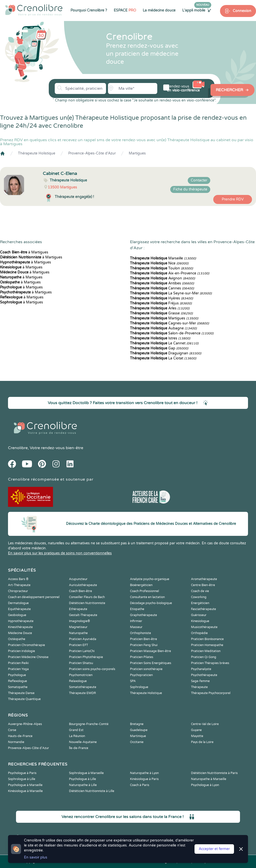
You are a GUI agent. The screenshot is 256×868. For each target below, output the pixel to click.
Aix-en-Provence (170, 273)
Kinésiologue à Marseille (25, 791)
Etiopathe (137, 609)
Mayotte (197, 736)
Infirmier (136, 621)
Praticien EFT (78, 645)
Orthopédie (199, 633)
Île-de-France (79, 748)
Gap (159, 348)
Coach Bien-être (80, 591)
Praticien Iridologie (21, 651)
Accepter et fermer (214, 849)
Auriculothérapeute (83, 585)
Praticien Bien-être (143, 639)
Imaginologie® (79, 621)
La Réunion (77, 736)
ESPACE (125, 10)
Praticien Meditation (206, 651)
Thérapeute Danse (21, 693)
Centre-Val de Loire (205, 724)
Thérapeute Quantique (24, 699)
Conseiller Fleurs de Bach (87, 597)
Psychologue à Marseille (25, 785)
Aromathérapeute (204, 579)
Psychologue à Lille (82, 779)
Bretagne (137, 724)
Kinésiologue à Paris (144, 779)
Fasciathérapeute (203, 609)
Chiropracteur (18, 591)
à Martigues (24, 252)
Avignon (162, 278)
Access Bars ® (18, 579)
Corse (12, 730)
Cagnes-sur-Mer (169, 323)
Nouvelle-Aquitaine (83, 742)
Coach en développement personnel (34, 597)
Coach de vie (200, 591)
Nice (159, 263)
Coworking (199, 597)
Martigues (137, 153)
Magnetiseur (78, 627)
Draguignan (166, 353)
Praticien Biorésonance (207, 639)
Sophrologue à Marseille (86, 773)
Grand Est (76, 730)
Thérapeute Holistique (37, 153)
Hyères (161, 298)
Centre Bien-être (203, 585)
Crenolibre (18, 448)
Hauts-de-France (20, 736)
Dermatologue (18, 603)
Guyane (196, 730)
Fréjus (161, 303)
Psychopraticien (141, 675)
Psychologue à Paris (22, 773)
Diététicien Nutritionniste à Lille (92, 791)
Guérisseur (199, 615)
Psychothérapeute (204, 675)
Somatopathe (18, 687)
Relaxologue (78, 681)
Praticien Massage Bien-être (150, 651)
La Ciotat (163, 358)
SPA (133, 681)
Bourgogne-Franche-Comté (89, 724)
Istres (160, 338)
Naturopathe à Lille (83, 785)
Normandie (16, 742)
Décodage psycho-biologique (151, 603)
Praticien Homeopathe (207, 645)
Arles (160, 308)
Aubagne (163, 328)
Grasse (161, 313)
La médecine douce (159, 10)
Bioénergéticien (141, 585)
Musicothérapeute (204, 627)
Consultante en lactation (147, 597)
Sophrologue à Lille (22, 779)
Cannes (162, 288)
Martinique (138, 736)
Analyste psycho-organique (150, 579)
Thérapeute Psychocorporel (211, 693)
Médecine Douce (20, 633)
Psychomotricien (81, 675)
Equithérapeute (19, 609)
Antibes (162, 283)
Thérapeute (199, 687)
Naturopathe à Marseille (209, 779)
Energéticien (200, 603)
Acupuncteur (78, 579)
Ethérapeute (78, 609)
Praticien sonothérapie (146, 669)
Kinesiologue (200, 621)
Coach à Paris (140, 785)
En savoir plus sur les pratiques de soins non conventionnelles (60, 553)
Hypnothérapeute (21, 621)
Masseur (136, 627)
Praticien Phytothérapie (86, 657)
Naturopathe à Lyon (144, 773)
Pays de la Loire (202, 742)
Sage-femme (200, 681)
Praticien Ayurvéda (83, 639)
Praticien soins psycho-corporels (92, 669)
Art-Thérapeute (19, 585)
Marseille (163, 258)
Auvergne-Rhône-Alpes (25, 724)
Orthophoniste (140, 633)
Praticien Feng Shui (144, 645)
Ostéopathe (17, 639)
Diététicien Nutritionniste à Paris (214, 773)
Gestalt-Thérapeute (83, 615)
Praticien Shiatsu (81, 663)
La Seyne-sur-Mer (171, 293)
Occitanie (137, 742)
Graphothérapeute (143, 615)
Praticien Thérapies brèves (210, 663)
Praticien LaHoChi (82, 651)
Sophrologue (139, 687)
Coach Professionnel (144, 591)
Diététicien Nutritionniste (87, 603)
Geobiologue (17, 615)
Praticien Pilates (142, 657)
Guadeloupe (139, 730)
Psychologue (17, 675)
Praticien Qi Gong (204, 657)
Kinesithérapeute (20, 627)
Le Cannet (164, 343)
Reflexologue (17, 681)
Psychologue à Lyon (205, 785)
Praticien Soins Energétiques (151, 663)
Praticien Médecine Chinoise (28, 657)
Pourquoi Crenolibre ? (89, 10)
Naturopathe (78, 633)
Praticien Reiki (18, 663)
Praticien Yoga (18, 669)
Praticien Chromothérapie (26, 645)
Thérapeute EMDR (82, 693)
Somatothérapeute (83, 687)
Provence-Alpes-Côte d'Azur (92, 153)
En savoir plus (36, 857)
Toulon (161, 268)
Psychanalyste (201, 669)
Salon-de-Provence (172, 333)
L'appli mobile (197, 10)
